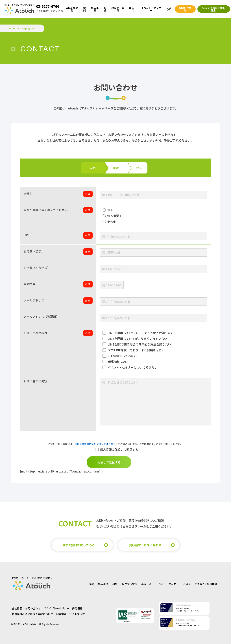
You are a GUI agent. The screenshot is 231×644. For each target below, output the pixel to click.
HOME (12, 28)
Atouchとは (72, 9)
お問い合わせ (33, 608)
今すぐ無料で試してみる (79, 544)
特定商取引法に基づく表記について (33, 613)
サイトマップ (77, 613)
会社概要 (17, 608)
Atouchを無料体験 (206, 583)
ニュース (146, 583)
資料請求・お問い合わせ (145, 544)
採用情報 (77, 608)
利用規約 (61, 613)
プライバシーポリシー (56, 608)
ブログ (187, 583)
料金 (115, 583)
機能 (91, 583)
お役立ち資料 (129, 583)
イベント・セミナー (167, 583)
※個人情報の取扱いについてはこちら (95, 444)
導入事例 (103, 583)
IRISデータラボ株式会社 (26, 623)
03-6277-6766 (48, 6)
